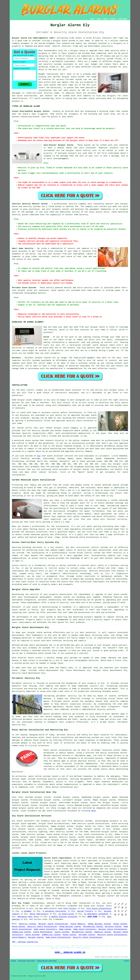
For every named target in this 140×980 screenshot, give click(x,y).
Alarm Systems (62, 932)
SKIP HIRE (92, 917)
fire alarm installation (99, 909)
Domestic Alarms (103, 932)
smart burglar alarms (56, 840)
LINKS (99, 19)
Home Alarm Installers (45, 929)
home (75, 903)
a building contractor (54, 911)
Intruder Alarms (87, 935)
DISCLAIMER (123, 19)
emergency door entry (28, 917)
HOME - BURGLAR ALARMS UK (70, 952)
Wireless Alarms (113, 927)
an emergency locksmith (96, 914)
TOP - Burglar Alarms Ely (25, 942)
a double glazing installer (63, 917)
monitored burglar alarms (104, 832)
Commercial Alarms (21, 932)
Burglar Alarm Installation (53, 924)
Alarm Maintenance (43, 932)
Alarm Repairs (78, 924)
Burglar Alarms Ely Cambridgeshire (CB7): (34, 38)
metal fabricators (39, 914)
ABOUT (106, 19)
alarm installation (57, 811)
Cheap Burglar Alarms (99, 924)
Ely (39, 456)
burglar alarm (60, 41)
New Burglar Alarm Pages (27, 961)
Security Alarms (27, 924)
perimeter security (66, 696)
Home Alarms (65, 929)
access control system (43, 558)
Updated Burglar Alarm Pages (47, 961)
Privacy (127, 961)
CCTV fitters (70, 909)
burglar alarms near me (55, 885)
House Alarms (120, 924)
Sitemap (13, 961)
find (20, 797)
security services (21, 843)
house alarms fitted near (60, 834)
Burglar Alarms (36, 937)
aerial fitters (85, 911)
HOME (92, 19)
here (93, 811)
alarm (50, 456)
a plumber (27, 911)
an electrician (66, 914)
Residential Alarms (93, 927)
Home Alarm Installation (58, 937)
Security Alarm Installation (42, 927)
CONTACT (113, 19)
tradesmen (58, 919)
